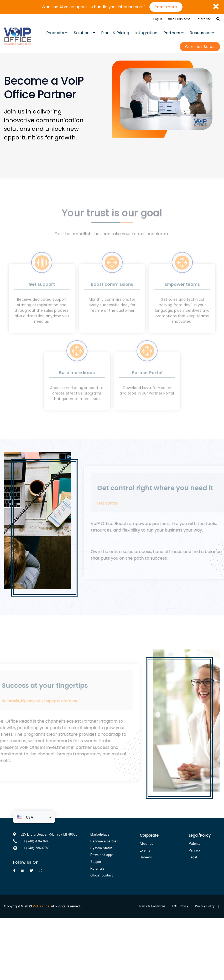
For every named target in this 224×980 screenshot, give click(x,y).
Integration (146, 33)
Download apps (102, 855)
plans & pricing (115, 33)
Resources (202, 33)
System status (101, 848)
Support (96, 862)
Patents (195, 843)
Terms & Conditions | (154, 906)
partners (174, 33)
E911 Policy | (182, 906)
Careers (146, 857)
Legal (193, 857)
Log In (158, 19)
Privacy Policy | (207, 906)
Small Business (179, 19)
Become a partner (104, 841)
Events (145, 850)
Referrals (98, 868)
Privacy (195, 850)
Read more (166, 7)
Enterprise (203, 19)
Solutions (84, 33)
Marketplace (100, 834)
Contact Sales (200, 47)
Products (57, 33)
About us (147, 843)
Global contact (102, 875)
